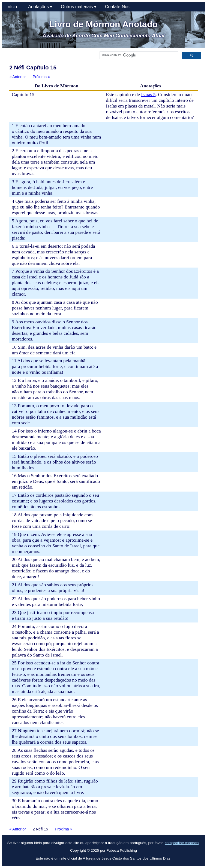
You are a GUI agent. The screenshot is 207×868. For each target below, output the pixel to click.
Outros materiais (79, 7)
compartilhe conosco (182, 843)
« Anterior (17, 77)
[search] (138, 56)
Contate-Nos (117, 7)
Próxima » (41, 77)
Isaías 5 (148, 94)
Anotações (40, 7)
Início (13, 7)
